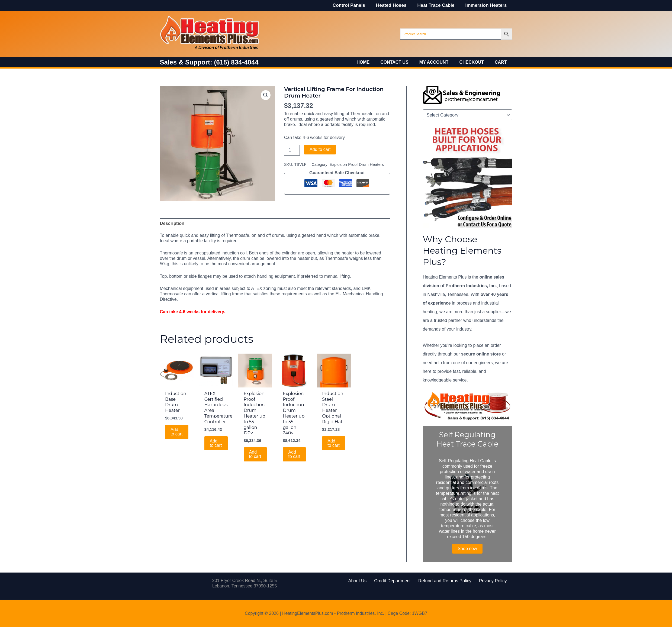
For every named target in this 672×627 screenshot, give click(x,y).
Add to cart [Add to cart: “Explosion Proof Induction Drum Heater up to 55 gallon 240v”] (294, 454)
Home (373, 62)
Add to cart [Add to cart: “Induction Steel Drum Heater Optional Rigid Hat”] (334, 443)
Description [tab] (172, 223)
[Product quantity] (292, 150)
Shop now (467, 549)
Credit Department (395, 581)
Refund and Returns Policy (443, 581)
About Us (364, 581)
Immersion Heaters (487, 5)
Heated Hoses (395, 5)
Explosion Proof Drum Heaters (356, 164)
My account (439, 62)
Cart (502, 62)
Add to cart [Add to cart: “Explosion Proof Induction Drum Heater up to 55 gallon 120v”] (255, 454)
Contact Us (402, 62)
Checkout (475, 62)
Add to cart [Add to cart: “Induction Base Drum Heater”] (177, 432)
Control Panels (355, 5)
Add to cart (320, 149)
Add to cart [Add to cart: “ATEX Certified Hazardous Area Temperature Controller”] (216, 443)
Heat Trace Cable (438, 5)
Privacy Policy (487, 581)
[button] (266, 95)
